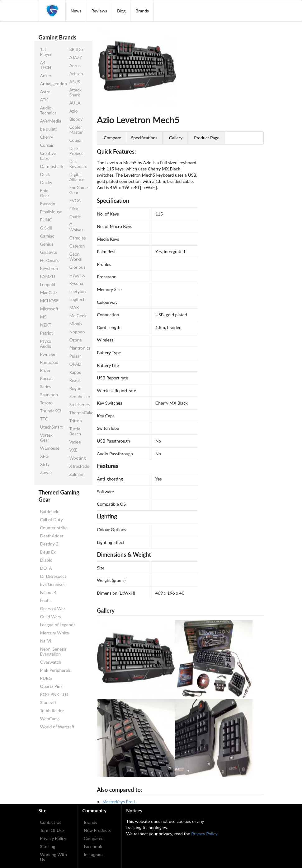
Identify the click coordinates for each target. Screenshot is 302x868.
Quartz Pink (52, 686)
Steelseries (79, 404)
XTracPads (79, 466)
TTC (44, 419)
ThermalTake (79, 413)
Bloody (76, 119)
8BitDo (76, 49)
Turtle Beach (75, 431)
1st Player (46, 52)
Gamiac (47, 236)
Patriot (47, 333)
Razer (45, 370)
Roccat (47, 378)
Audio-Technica (48, 110)
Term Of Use (52, 830)
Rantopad (49, 362)
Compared (94, 838)
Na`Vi (46, 641)
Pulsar (75, 356)
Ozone (75, 340)
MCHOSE (50, 301)
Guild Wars (51, 617)
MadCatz (49, 292)
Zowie (46, 472)
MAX (74, 307)
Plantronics (79, 348)
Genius (47, 244)
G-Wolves (76, 227)
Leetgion (77, 291)
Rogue (75, 388)
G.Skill (46, 228)
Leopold (48, 284)
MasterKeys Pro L (119, 802)
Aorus (75, 65)
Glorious (77, 267)
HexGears (50, 260)
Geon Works (75, 256)
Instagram (93, 854)
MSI (44, 317)
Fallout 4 (48, 592)
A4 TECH (46, 65)
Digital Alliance (77, 177)
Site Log (48, 846)
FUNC (46, 220)
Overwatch (51, 662)
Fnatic (75, 217)
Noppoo (77, 332)
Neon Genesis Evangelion (53, 651)
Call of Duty (52, 520)
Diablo (46, 560)
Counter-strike (54, 528)
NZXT (46, 325)
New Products (97, 830)
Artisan (76, 74)
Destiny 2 (49, 544)
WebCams (50, 719)
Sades (46, 386)
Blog (121, 11)
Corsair (47, 145)
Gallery (176, 138)
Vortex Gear (47, 437)
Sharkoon (49, 395)
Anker (46, 75)
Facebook (93, 846)
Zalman (76, 474)
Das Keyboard (78, 164)
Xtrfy (45, 464)
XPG (45, 456)
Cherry (47, 137)
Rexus (75, 380)
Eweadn (48, 204)
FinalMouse (50, 212)
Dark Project (76, 151)
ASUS (75, 82)
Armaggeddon (50, 84)
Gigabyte (49, 252)
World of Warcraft (57, 727)
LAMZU (48, 276)
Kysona (76, 283)
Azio (73, 111)
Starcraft (48, 702)
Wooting (77, 458)
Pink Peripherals (55, 670)
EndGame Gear (78, 190)
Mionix (76, 324)
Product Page (207, 138)
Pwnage (48, 354)
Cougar (76, 140)
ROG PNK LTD (54, 694)
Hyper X (77, 275)
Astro (45, 92)
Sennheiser (79, 396)
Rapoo (75, 372)
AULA (75, 103)
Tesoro (47, 403)
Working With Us (54, 857)
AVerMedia (50, 121)
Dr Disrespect (53, 576)
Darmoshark (50, 166)
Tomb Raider (52, 710)
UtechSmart (50, 427)
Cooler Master (76, 130)
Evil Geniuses (53, 584)
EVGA (75, 200)
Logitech (77, 299)
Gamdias (77, 238)
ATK (44, 100)
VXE (73, 450)
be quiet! (49, 129)
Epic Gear (45, 193)
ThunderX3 (50, 411)
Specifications (144, 138)
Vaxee (75, 442)
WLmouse (50, 448)
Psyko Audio (46, 343)
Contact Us (51, 822)
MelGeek (78, 316)
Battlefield (50, 511)
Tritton (75, 421)
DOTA (46, 568)
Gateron (77, 246)
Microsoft (49, 309)
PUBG (46, 678)
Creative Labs (48, 156)
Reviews (99, 11)
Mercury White (55, 633)
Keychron (49, 268)
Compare (112, 138)
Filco (74, 209)
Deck (45, 174)
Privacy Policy (53, 838)
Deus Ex (48, 552)
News (76, 11)
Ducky (46, 182)
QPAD (75, 364)
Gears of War (53, 608)
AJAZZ (76, 57)
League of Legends (58, 625)
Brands (142, 11)
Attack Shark (75, 92)
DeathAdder (52, 536)
